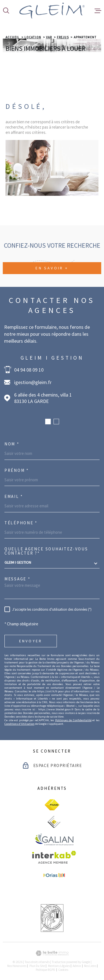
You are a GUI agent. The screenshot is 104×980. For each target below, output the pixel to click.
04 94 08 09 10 (29, 370)
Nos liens (90, 966)
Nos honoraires (17, 966)
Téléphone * (21, 523)
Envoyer (31, 641)
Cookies (63, 970)
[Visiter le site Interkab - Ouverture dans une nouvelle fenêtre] (54, 857)
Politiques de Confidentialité (73, 720)
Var (49, 37)
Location (33, 37)
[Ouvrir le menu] (98, 11)
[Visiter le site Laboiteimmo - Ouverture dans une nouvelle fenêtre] (52, 953)
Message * (17, 579)
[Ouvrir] (6, 11)
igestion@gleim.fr (33, 382)
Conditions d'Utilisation (19, 724)
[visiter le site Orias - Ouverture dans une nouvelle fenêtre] (54, 876)
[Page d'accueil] (52, 11)
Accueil (12, 37)
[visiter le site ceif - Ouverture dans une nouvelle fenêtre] (54, 822)
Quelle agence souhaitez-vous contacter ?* (46, 551)
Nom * (12, 444)
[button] (48, 422)
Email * (14, 496)
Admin (77, 966)
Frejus (63, 37)
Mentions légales (59, 966)
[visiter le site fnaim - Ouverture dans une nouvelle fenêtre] (52, 805)
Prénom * (17, 470)
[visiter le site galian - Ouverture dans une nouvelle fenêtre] (54, 839)
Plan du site (37, 966)
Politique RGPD (45, 970)
